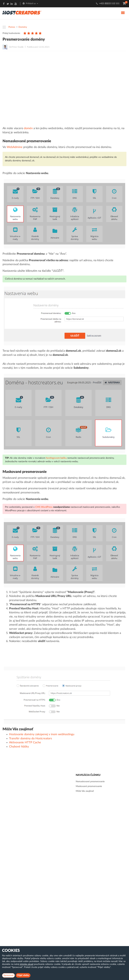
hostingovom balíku (56, 458)
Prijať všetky (23, 975)
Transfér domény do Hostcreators (31, 739)
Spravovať (8, 975)
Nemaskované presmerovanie (90, 782)
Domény (23, 27)
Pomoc (12, 27)
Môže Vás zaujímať (85, 791)
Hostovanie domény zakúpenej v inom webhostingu (42, 734)
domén (28, 128)
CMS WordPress (44, 507)
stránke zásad (27, 964)
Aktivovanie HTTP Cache (25, 743)
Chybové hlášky (19, 747)
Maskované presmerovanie (89, 786)
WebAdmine (15, 147)
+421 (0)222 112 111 (109, 4)
